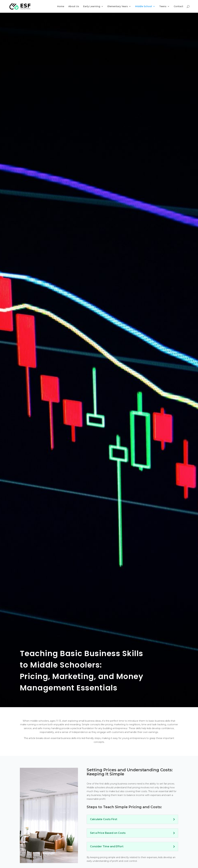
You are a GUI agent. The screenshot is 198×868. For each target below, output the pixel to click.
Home (61, 7)
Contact (178, 7)
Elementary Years (118, 7)
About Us (74, 7)
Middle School (144, 7)
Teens (163, 7)
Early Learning (92, 7)
